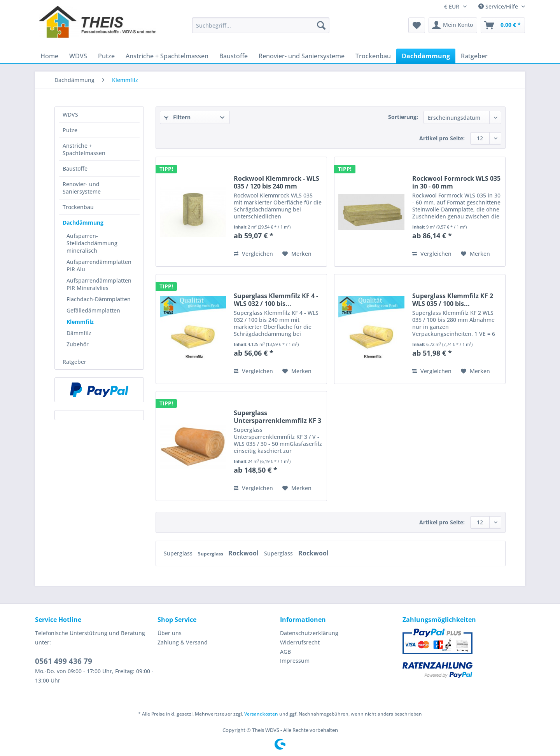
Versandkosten (261, 714)
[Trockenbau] (373, 56)
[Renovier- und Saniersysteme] (302, 56)
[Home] (49, 56)
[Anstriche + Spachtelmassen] (167, 56)
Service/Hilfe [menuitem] (499, 6)
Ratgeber (74, 362)
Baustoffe (75, 168)
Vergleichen (253, 254)
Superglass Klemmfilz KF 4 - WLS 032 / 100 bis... (276, 300)
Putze (70, 130)
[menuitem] (261, 29)
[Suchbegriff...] (261, 25)
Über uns (170, 633)
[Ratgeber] (474, 56)
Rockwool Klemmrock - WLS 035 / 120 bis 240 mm (276, 182)
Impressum (295, 661)
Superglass (179, 553)
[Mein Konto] (453, 25)
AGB (285, 652)
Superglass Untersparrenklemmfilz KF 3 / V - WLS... (277, 417)
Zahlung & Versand (183, 642)
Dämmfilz (79, 333)
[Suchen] (321, 25)
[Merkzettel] (417, 25)
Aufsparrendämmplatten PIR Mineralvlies (99, 284)
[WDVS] (78, 56)
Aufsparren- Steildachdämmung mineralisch (92, 243)
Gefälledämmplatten (93, 310)
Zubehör (78, 344)
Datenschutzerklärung (309, 633)
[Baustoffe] (234, 56)
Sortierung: (403, 117)
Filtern (177, 117)
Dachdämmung (83, 223)
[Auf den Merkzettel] (297, 254)
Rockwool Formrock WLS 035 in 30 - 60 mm (456, 182)
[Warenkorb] (503, 25)
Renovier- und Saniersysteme (82, 188)
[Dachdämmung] (426, 56)
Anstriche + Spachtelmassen (84, 149)
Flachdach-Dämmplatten (99, 299)
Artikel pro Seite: (442, 138)
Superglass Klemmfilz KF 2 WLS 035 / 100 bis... (453, 300)
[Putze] (106, 56)
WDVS (70, 114)
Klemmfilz (80, 322)
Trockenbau (78, 207)
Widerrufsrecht (300, 642)
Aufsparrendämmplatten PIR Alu (99, 265)
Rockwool (244, 553)
